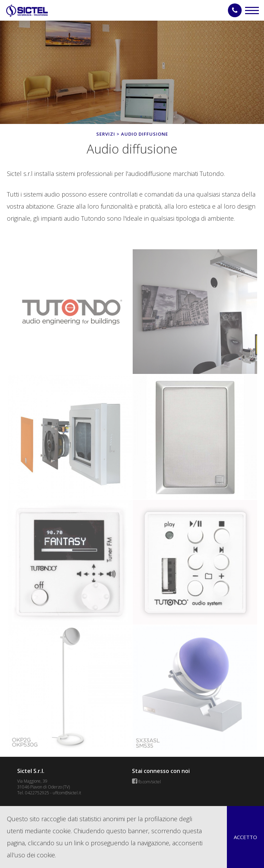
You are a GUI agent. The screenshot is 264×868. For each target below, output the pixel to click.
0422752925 (37, 793)
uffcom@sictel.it (67, 793)
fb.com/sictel (150, 782)
